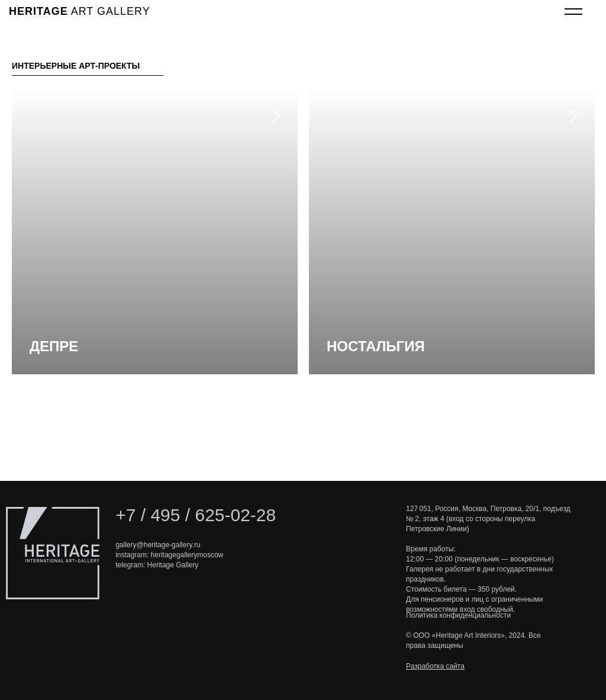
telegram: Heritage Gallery (157, 565)
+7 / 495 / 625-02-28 (196, 515)
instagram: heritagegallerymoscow (169, 555)
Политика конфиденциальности (458, 615)
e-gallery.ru (183, 545)
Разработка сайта (435, 666)
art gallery (80, 11)
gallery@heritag (140, 545)
